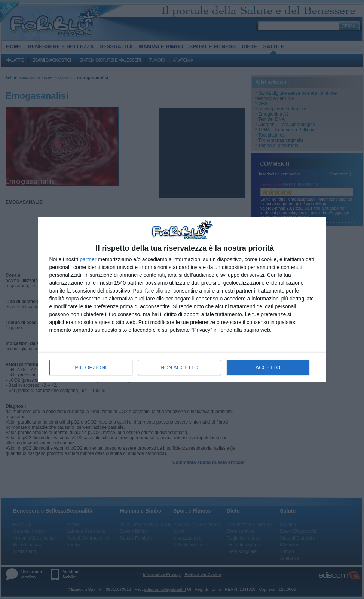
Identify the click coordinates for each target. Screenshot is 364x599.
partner (88, 259)
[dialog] (182, 299)
